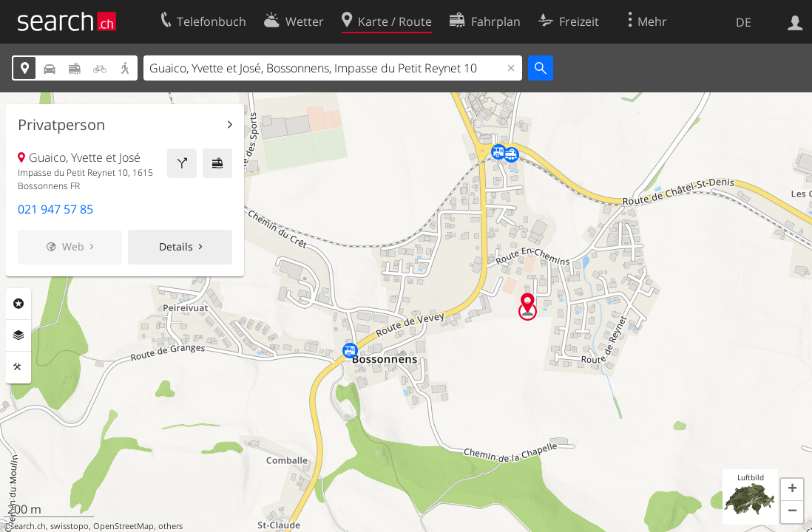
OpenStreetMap (124, 526)
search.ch (28, 526)
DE (744, 22)
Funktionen (18, 367)
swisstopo (70, 526)
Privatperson (61, 125)
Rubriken (18, 304)
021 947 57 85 (55, 209)
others (170, 526)
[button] (792, 490)
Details (176, 246)
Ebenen (18, 335)
